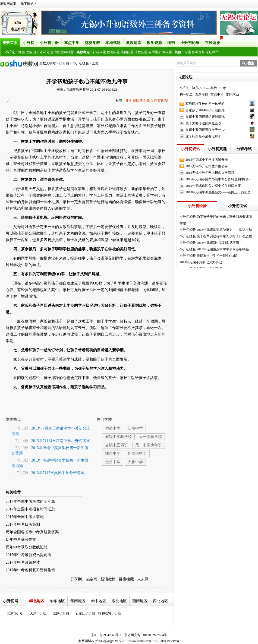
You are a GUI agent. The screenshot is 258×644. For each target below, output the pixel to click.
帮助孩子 (139, 100)
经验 (22, 52)
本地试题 (113, 43)
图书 (171, 43)
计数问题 (141, 52)
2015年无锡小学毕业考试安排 (207, 160)
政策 (29, 52)
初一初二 (186, 94)
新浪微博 (108, 579)
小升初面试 (238, 206)
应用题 (153, 52)
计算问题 (165, 52)
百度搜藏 (126, 579)
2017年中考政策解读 (23, 562)
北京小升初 (15, 613)
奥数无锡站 (48, 63)
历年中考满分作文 (21, 540)
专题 (188, 52)
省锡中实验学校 (118, 437)
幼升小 (197, 88)
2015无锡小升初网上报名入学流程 (210, 173)
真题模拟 (202, 94)
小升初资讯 (190, 149)
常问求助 (232, 94)
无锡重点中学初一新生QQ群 (217, 256)
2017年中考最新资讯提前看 (29, 555)
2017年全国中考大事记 (25, 517)
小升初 (29, 43)
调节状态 (161, 100)
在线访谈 (214, 41)
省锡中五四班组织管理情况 (205, 117)
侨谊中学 (113, 428)
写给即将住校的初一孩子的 (205, 104)
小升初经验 (81, 63)
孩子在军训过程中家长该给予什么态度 (224, 236)
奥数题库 (134, 43)
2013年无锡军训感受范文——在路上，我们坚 (218, 192)
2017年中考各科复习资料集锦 (30, 570)
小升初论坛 (190, 43)
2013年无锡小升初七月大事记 (201, 262)
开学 (129, 100)
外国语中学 (137, 454)
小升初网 (11, 601)
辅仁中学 (113, 454)
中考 (223, 88)
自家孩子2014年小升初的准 (205, 110)
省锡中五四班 (117, 445)
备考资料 (198, 52)
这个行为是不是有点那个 (203, 136)
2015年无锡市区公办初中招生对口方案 (213, 186)
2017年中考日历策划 (23, 524)
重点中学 (72, 43)
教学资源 (154, 43)
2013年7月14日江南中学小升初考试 (61, 441)
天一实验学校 (150, 437)
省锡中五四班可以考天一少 (205, 130)
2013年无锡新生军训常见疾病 (218, 243)
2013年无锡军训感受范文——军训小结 (224, 230)
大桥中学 (135, 462)
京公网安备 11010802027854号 (146, 635)
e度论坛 (186, 77)
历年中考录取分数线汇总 (27, 547)
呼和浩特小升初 (110, 613)
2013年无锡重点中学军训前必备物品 (223, 249)
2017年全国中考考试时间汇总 (30, 502)
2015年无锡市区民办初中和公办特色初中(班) (218, 179)
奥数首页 (10, 43)
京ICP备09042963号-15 (107, 635)
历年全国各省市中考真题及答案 (32, 532)
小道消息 (54, 52)
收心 (150, 100)
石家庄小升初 (85, 613)
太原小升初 (61, 613)
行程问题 (99, 52)
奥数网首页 (8, 4)
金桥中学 (113, 462)
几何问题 (127, 52)
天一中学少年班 (149, 445)
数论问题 (113, 52)
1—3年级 (210, 88)
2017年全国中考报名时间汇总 (30, 509)
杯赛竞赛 (92, 43)
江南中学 (135, 428)
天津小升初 (38, 613)
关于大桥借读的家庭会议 (203, 123)
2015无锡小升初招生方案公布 (207, 166)
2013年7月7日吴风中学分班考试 (58, 473)
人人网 (143, 579)
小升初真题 (217, 149)
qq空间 (92, 579)
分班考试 (40, 52)
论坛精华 (212, 52)
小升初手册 (49, 43)
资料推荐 (67, 52)
